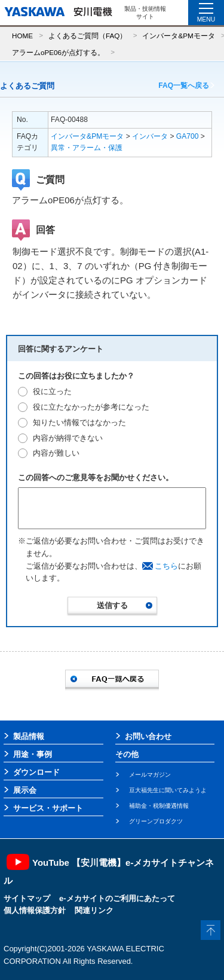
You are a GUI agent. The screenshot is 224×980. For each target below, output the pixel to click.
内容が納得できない (68, 438)
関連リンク (94, 910)
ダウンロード (36, 772)
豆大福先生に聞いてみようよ (168, 790)
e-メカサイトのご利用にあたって (117, 898)
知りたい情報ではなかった (79, 422)
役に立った (52, 391)
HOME (22, 36)
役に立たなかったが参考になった (91, 407)
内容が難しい (56, 453)
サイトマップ (27, 898)
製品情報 (29, 736)
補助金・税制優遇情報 (159, 806)
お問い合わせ (148, 736)
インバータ (150, 136)
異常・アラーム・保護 (87, 148)
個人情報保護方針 (35, 910)
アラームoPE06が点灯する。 (58, 52)
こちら (166, 566)
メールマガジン (150, 775)
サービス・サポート (48, 808)
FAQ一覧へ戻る (184, 86)
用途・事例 (33, 754)
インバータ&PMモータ (178, 36)
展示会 (25, 790)
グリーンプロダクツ (156, 821)
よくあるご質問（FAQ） (88, 36)
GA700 (188, 136)
